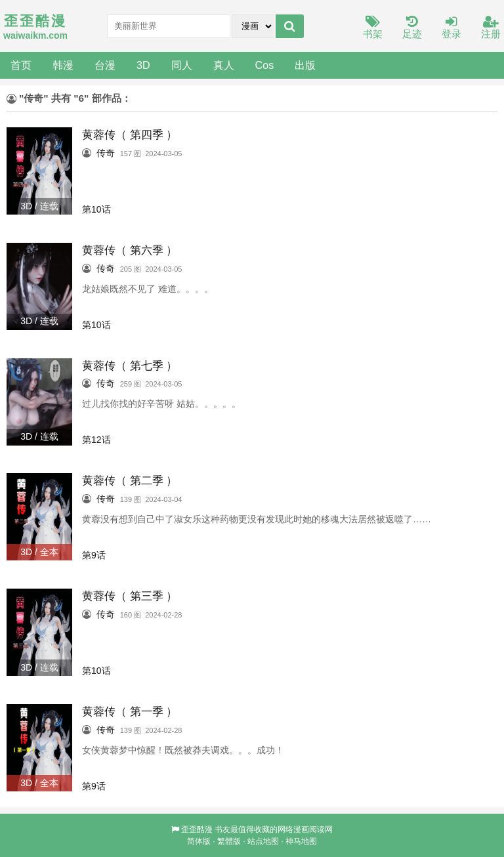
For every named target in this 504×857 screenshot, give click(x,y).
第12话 (96, 440)
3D (143, 65)
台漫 (105, 65)
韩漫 (63, 65)
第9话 (94, 555)
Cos (265, 65)
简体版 (199, 841)
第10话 (96, 209)
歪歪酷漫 (197, 829)
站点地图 (263, 841)
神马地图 (301, 841)
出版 (305, 65)
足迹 (412, 28)
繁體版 (229, 841)
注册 (491, 28)
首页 (21, 65)
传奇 (106, 153)
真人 (224, 65)
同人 (182, 65)
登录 (451, 28)
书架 (373, 28)
